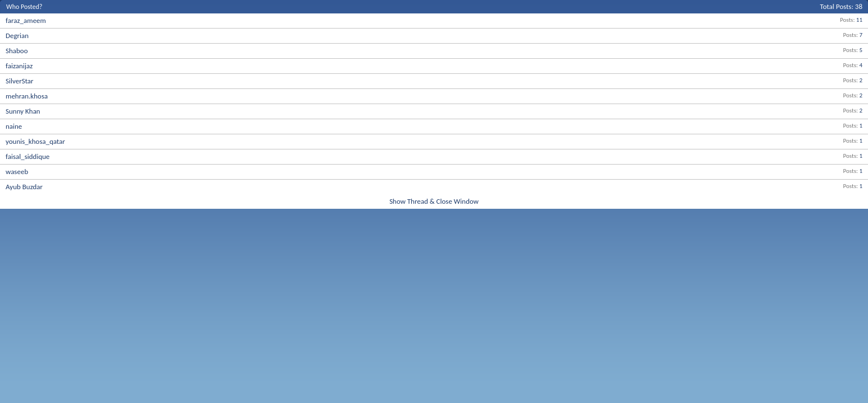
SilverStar (20, 81)
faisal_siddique (28, 156)
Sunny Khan (23, 111)
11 (859, 20)
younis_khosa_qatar (35, 141)
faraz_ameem (26, 20)
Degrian (17, 36)
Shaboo (17, 51)
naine (14, 126)
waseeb (17, 172)
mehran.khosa (27, 96)
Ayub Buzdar (24, 187)
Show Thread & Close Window (434, 201)
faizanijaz (19, 66)
